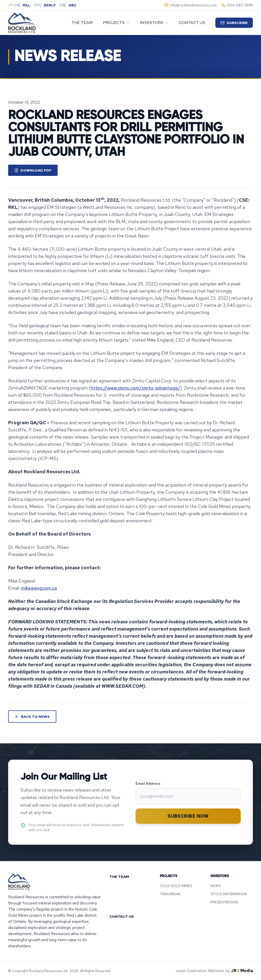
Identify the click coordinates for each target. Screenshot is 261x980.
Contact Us (192, 23)
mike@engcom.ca (39, 588)
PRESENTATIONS (224, 902)
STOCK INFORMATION (229, 894)
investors (154, 23)
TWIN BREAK (170, 894)
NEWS (216, 886)
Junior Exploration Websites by (214, 971)
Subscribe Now (188, 816)
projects (116, 23)
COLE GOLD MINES (176, 886)
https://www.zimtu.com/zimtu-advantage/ (135, 388)
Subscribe (234, 23)
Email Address (148, 783)
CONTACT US (122, 916)
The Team (82, 23)
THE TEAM (119, 877)
